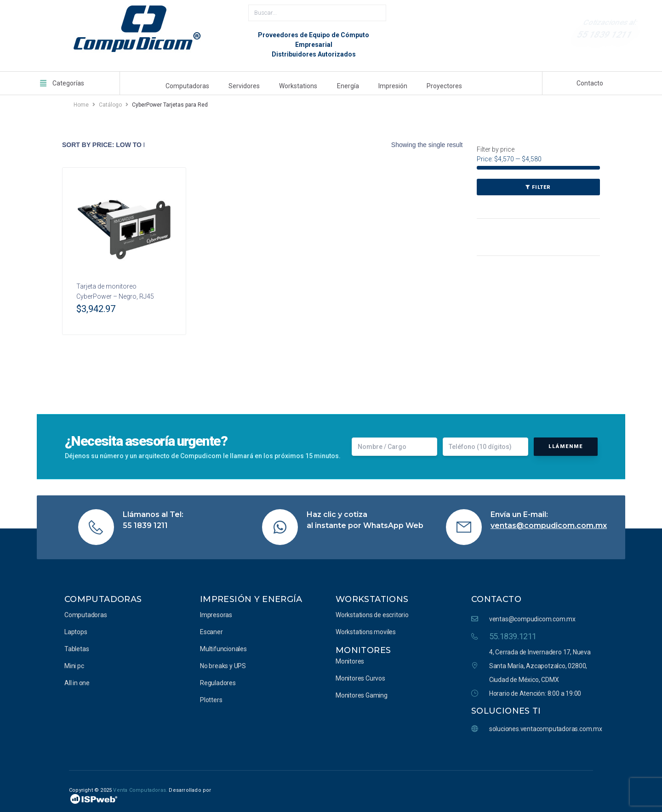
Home (81, 103)
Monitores (363, 648)
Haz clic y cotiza (337, 513)
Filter (541, 186)
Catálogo (110, 103)
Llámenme (566, 445)
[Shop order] (103, 144)
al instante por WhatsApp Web (365, 524)
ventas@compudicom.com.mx (549, 524)
